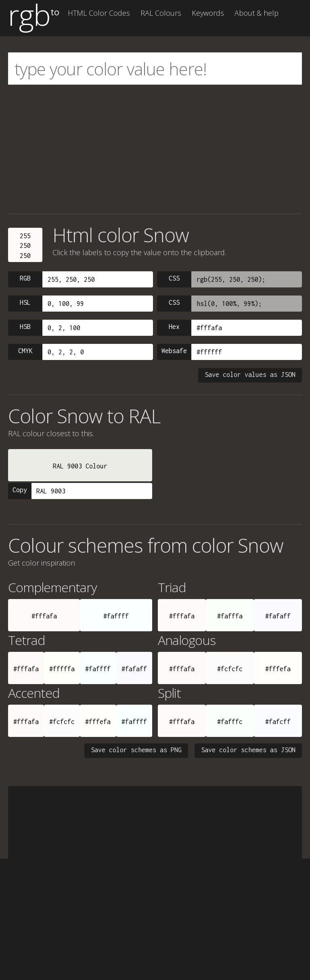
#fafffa (230, 616)
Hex (174, 327)
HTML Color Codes (99, 13)
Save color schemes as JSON (248, 750)
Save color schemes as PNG (136, 750)
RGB (25, 278)
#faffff (116, 616)
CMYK (25, 351)
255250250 (25, 246)
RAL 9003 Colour (80, 466)
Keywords (208, 13)
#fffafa (44, 616)
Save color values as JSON (250, 375)
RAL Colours (161, 13)
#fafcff (278, 722)
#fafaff (278, 616)
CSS (174, 278)
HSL (25, 302)
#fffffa (62, 669)
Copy (20, 490)
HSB (25, 327)
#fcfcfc (230, 669)
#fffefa (278, 669)
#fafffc (230, 722)
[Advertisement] (155, 149)
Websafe (174, 351)
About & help (257, 13)
